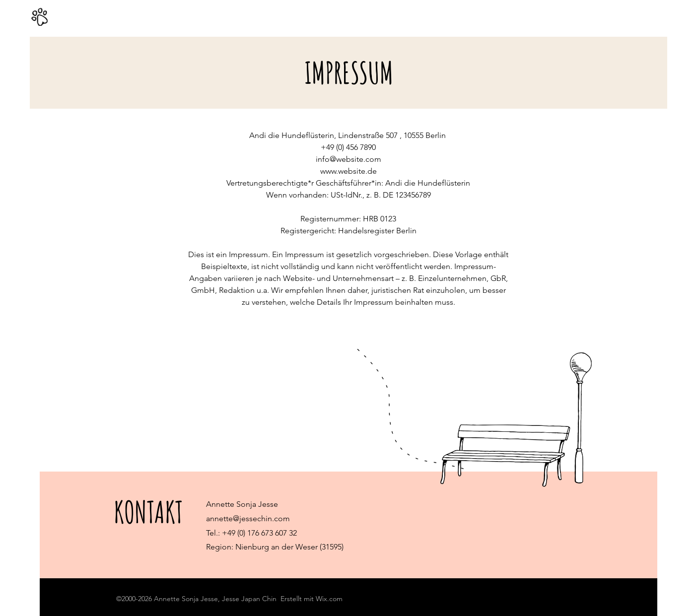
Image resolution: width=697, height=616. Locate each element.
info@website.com (348, 159)
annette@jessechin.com (248, 518)
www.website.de (348, 171)
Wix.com (329, 599)
